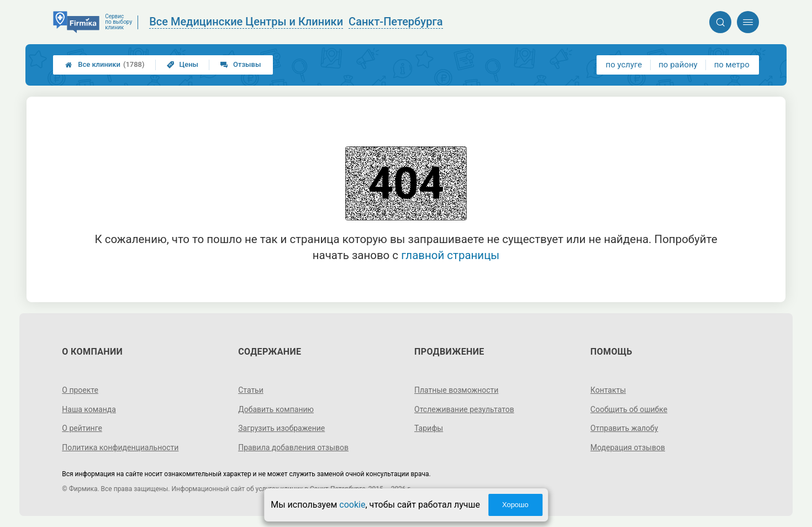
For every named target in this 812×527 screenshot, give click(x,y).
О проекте (80, 390)
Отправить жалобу (624, 428)
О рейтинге (82, 428)
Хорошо (515, 505)
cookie (352, 505)
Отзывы (241, 64)
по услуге (624, 65)
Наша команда (89, 409)
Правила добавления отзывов (293, 447)
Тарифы (429, 428)
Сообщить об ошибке (629, 409)
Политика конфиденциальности (120, 447)
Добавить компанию (276, 409)
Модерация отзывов (628, 447)
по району (678, 65)
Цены (183, 64)
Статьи (251, 390)
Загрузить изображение (281, 428)
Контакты (608, 390)
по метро (732, 65)
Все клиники (105, 65)
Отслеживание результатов (464, 409)
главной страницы (450, 255)
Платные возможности (456, 390)
